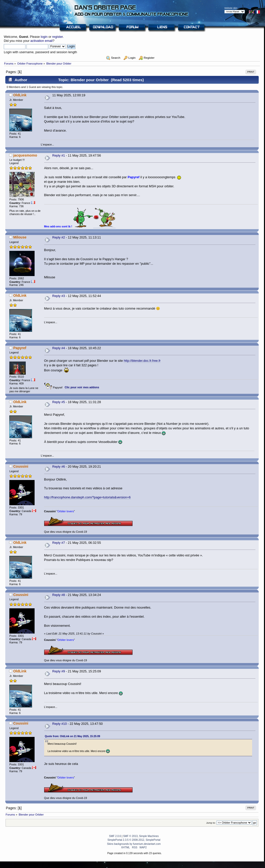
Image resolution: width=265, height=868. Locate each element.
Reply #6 (59, 467)
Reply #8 (59, 595)
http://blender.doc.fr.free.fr (142, 361)
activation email (41, 41)
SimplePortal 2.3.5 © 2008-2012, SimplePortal (134, 840)
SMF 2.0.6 (115, 836)
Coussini (21, 466)
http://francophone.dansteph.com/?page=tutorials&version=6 (87, 497)
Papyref (20, 348)
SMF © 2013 (130, 836)
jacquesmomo (25, 155)
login (44, 37)
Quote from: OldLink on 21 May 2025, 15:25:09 (73, 736)
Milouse (20, 237)
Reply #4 (59, 348)
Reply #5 (59, 402)
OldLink (20, 95)
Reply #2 (59, 237)
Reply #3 (59, 296)
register (58, 37)
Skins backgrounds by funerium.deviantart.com (134, 844)
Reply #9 (59, 671)
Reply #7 (59, 543)
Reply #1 (59, 155)
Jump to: (211, 823)
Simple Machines (149, 836)
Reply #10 (60, 724)
